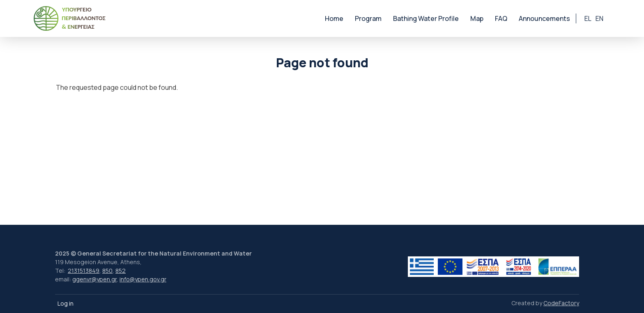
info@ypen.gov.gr (143, 279)
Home (334, 18)
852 (121, 271)
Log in (66, 303)
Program (368, 18)
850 (107, 271)
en (599, 18)
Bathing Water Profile (426, 18)
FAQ (501, 18)
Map (477, 18)
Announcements (544, 18)
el (588, 18)
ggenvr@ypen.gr (94, 279)
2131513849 (84, 271)
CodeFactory (561, 303)
